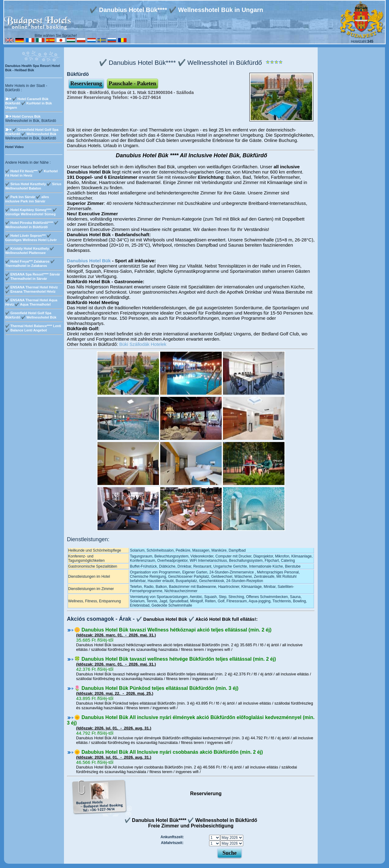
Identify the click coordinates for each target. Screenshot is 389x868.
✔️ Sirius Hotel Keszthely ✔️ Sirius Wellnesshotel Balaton (33, 186)
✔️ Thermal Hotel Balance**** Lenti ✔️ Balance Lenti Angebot (33, 328)
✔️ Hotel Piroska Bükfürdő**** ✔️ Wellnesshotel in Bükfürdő (32, 225)
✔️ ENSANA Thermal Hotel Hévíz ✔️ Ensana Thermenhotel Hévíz (32, 289)
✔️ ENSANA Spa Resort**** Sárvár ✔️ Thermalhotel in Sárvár (33, 276)
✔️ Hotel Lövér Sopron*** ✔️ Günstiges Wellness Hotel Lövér (31, 238)
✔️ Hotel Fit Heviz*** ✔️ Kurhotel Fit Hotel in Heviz (32, 173)
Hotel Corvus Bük (26, 116)
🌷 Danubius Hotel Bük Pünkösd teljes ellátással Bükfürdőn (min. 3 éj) (156, 688)
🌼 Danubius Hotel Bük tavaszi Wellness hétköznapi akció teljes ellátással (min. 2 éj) (173, 630)
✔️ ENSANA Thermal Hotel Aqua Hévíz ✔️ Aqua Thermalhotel (31, 302)
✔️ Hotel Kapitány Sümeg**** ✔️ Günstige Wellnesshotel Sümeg (31, 212)
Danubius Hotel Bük (89, 261)
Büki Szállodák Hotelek (143, 344)
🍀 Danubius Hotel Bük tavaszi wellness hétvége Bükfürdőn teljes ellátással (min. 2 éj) (175, 659)
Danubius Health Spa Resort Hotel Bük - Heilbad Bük (33, 68)
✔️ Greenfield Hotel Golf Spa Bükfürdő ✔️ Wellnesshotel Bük (32, 132)
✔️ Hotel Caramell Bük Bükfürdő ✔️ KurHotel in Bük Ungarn (29, 103)
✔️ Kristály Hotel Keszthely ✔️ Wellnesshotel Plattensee (30, 251)
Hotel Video (14, 147)
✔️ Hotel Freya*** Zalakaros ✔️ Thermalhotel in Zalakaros (30, 264)
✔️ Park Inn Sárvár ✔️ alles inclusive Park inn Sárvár (27, 199)
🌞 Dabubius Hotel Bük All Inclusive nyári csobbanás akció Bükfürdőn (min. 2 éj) (169, 752)
